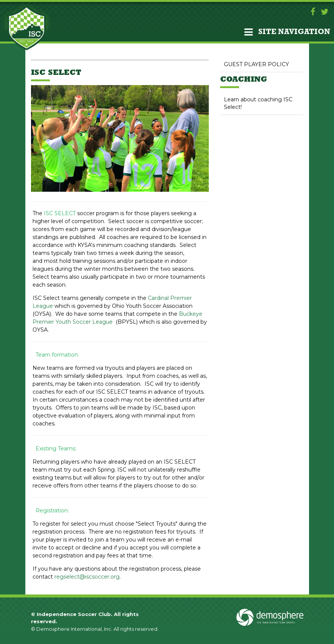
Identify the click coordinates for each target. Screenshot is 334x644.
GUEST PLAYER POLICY (256, 64)
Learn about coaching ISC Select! (258, 103)
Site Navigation (287, 32)
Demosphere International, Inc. (74, 629)
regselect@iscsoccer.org (87, 577)
